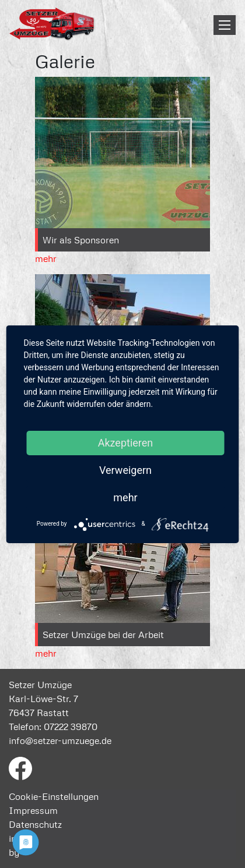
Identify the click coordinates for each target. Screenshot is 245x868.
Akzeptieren (126, 443)
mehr (46, 258)
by (14, 852)
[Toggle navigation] (225, 25)
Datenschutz (35, 824)
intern (21, 838)
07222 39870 (71, 727)
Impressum (33, 810)
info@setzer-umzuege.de (60, 741)
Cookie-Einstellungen (54, 796)
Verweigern (125, 470)
